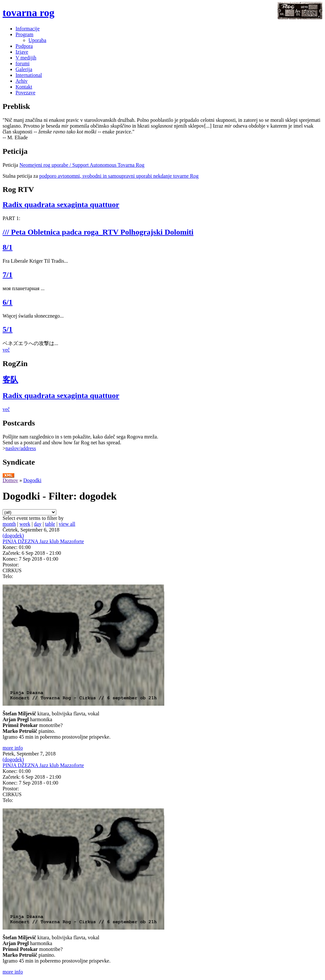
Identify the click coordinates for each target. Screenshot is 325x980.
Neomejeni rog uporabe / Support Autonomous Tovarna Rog (82, 165)
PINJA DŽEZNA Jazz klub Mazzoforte (43, 541)
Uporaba (37, 40)
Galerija (24, 69)
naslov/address (21, 448)
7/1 (8, 275)
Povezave (25, 93)
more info (13, 748)
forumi (23, 63)
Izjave (22, 52)
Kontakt (24, 87)
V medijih (26, 58)
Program (24, 34)
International (29, 75)
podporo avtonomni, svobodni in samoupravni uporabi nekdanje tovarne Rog (119, 176)
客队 (10, 380)
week (25, 524)
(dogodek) (13, 536)
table (50, 524)
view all (67, 524)
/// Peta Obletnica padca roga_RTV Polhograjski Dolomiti (98, 232)
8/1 (8, 247)
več (6, 350)
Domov (10, 480)
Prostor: (11, 565)
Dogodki (32, 480)
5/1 (8, 329)
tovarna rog (28, 13)
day (38, 524)
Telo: (8, 576)
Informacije (28, 29)
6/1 (8, 302)
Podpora (24, 46)
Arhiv (22, 81)
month (9, 524)
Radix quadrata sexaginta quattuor (61, 205)
